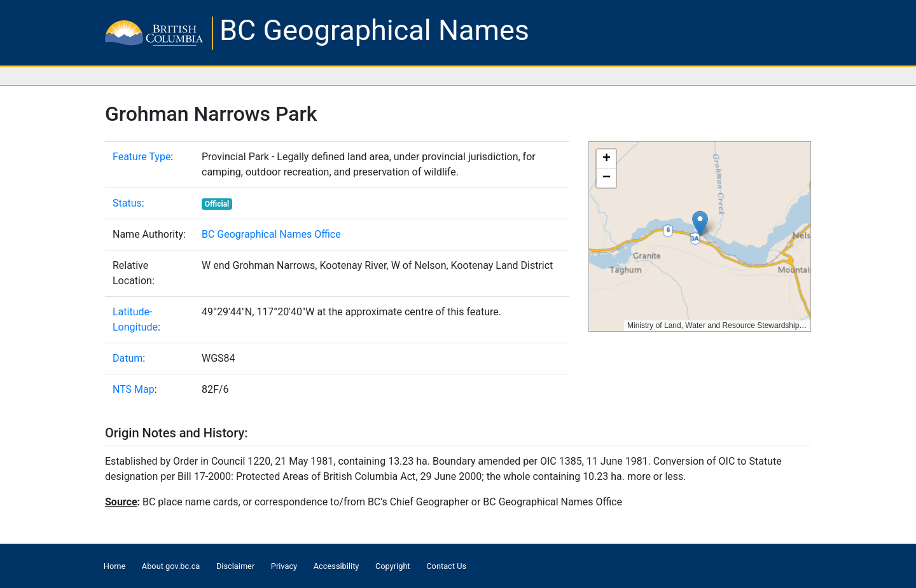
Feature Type (142, 157)
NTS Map (134, 389)
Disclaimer (235, 566)
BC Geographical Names (374, 30)
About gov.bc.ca (171, 566)
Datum (128, 358)
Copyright (393, 566)
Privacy (284, 566)
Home (114, 566)
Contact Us (446, 566)
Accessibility (337, 566)
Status (127, 203)
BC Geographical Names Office (271, 234)
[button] (700, 223)
